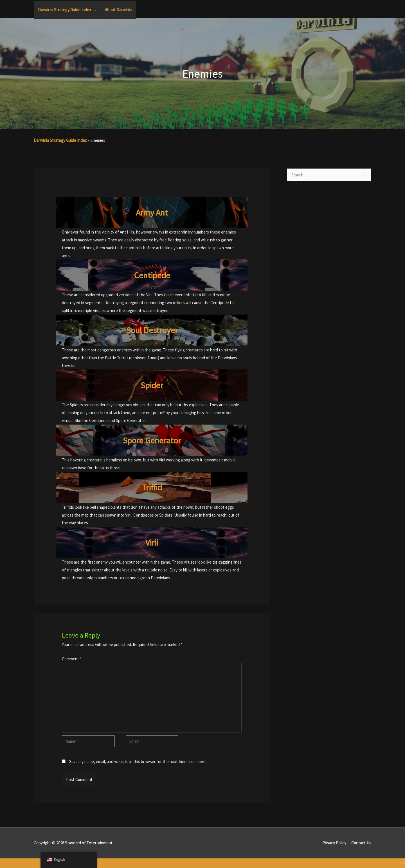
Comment (72, 659)
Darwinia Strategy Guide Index (60, 140)
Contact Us (361, 843)
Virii (152, 542)
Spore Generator (152, 440)
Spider (152, 385)
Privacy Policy (334, 843)
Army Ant (152, 212)
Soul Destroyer (152, 330)
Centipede (152, 275)
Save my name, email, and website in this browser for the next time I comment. (138, 762)
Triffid (152, 487)
